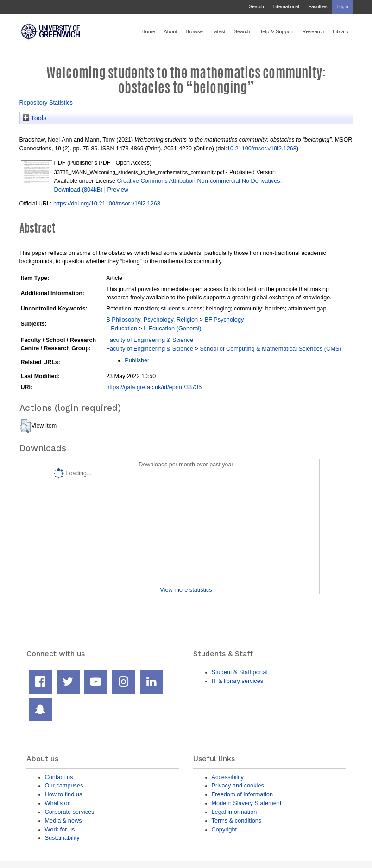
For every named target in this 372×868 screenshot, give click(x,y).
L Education (122, 328)
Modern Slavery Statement (247, 803)
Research (313, 31)
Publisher (137, 360)
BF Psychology (224, 319)
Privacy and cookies (238, 785)
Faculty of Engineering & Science (150, 340)
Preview (118, 189)
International (286, 7)
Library (340, 31)
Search (256, 7)
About (170, 31)
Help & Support (276, 31)
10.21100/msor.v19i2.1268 (262, 148)
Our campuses (64, 785)
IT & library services (238, 681)
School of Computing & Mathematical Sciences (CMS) (270, 349)
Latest (218, 31)
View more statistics (186, 590)
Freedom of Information (243, 794)
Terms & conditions (237, 821)
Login (343, 7)
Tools (35, 118)
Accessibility (228, 777)
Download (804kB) (79, 189)
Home (148, 31)
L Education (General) (172, 328)
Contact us (59, 777)
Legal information (234, 812)
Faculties (318, 7)
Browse (194, 31)
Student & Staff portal (240, 672)
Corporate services (70, 812)
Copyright (224, 829)
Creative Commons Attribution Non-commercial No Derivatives (198, 181)
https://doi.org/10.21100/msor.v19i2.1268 (107, 203)
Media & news (63, 821)
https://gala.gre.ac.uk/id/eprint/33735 (154, 387)
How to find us (64, 794)
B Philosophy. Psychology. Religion (152, 319)
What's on (58, 803)
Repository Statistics (46, 102)
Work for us (60, 829)
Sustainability (62, 838)
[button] (25, 426)
